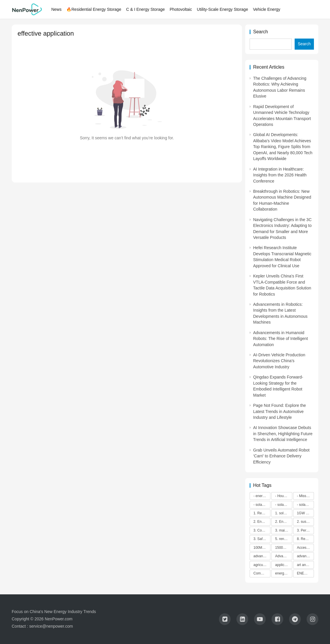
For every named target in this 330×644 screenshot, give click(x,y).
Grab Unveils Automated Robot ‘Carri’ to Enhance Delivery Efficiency (281, 456)
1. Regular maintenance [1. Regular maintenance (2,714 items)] (262, 513)
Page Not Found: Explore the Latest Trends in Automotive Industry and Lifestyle (280, 411)
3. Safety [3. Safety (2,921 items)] (260, 539)
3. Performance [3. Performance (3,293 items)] (305, 530)
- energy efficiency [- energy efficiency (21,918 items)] (262, 496)
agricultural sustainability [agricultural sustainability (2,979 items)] (262, 565)
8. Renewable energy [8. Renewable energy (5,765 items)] (305, 539)
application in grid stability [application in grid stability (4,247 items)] (284, 565)
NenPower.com (59, 619)
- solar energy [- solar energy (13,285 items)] (262, 505)
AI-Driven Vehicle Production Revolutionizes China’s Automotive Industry (279, 361)
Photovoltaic (181, 9)
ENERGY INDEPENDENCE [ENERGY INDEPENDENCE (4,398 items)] (305, 573)
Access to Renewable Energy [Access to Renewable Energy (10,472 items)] (305, 548)
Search (261, 32)
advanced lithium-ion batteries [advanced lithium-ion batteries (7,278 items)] (305, 556)
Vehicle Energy (267, 9)
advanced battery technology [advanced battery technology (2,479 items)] (262, 556)
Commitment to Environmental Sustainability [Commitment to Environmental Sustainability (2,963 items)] (262, 573)
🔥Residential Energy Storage (94, 9)
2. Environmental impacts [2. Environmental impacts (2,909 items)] (284, 522)
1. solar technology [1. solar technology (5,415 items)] (284, 513)
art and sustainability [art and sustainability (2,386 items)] (305, 565)
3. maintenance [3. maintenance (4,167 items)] (284, 530)
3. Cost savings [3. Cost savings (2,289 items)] (262, 530)
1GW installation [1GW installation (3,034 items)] (305, 513)
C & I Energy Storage (146, 9)
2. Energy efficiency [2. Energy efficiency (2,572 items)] (262, 522)
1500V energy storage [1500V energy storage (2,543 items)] (284, 548)
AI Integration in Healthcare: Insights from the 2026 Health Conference (280, 175)
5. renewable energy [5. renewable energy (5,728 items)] (284, 539)
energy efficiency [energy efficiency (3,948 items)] (284, 573)
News (57, 9)
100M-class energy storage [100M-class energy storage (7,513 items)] (262, 548)
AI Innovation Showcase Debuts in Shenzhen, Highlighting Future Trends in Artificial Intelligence (283, 434)
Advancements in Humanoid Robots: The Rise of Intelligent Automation (280, 339)
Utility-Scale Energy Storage (223, 9)
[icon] (225, 619)
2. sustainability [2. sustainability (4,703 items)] (305, 522)
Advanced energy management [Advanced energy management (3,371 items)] (284, 556)
